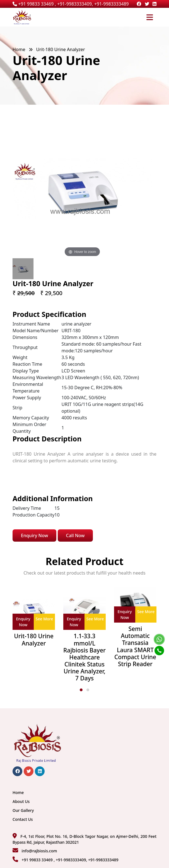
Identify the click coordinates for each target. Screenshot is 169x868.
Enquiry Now (34, 535)
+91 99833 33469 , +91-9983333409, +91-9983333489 (71, 4)
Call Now (75, 535)
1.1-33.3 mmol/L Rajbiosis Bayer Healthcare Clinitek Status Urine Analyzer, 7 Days (84, 657)
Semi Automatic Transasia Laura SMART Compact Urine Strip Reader (135, 646)
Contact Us (23, 819)
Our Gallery (23, 810)
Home (19, 49)
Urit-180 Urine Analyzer (34, 640)
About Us (21, 801)
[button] (81, 690)
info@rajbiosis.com (39, 851)
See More (44, 619)
